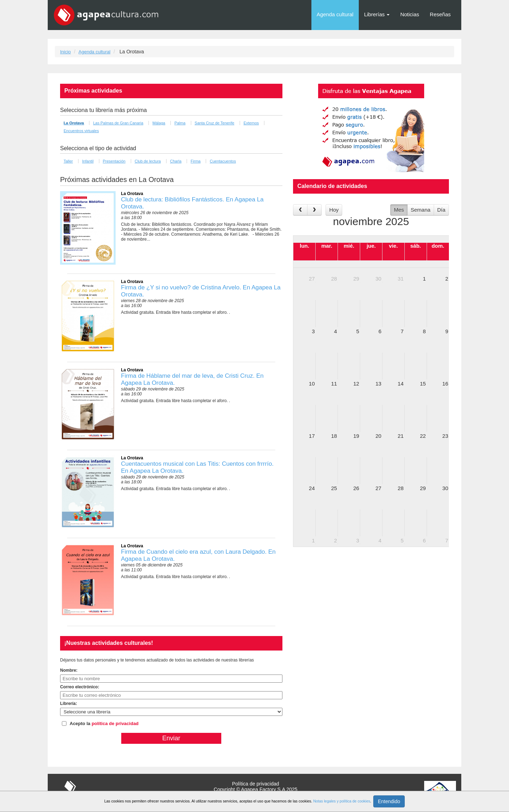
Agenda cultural (335, 14)
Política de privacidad (255, 784)
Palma (180, 123)
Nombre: (69, 670)
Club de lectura (148, 161)
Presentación (114, 161)
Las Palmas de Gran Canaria (118, 123)
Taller (68, 161)
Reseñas (440, 14)
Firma (195, 161)
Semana (421, 210)
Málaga (159, 123)
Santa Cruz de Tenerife (215, 123)
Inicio (65, 52)
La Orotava (74, 123)
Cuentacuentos (223, 161)
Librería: (69, 704)
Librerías (377, 14)
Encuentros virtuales (81, 131)
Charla (176, 161)
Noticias (409, 14)
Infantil (88, 161)
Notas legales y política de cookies (342, 801)
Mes (399, 210)
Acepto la (104, 723)
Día (441, 210)
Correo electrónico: (80, 687)
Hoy (334, 210)
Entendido (389, 801)
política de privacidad (115, 723)
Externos (251, 123)
